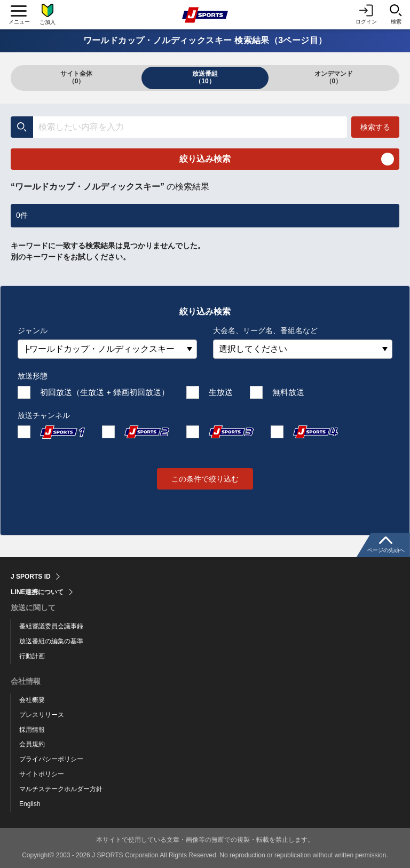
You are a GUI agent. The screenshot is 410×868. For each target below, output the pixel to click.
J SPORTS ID (31, 577)
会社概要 (32, 700)
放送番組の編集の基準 (51, 641)
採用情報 (32, 730)
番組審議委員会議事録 (51, 626)
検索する (375, 127)
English (30, 804)
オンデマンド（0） (334, 77)
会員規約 (32, 744)
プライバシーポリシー (51, 759)
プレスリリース (42, 715)
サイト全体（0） (76, 77)
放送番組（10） (205, 77)
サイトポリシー (42, 774)
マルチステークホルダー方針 (61, 789)
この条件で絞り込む (205, 479)
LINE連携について (37, 592)
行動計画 (32, 656)
